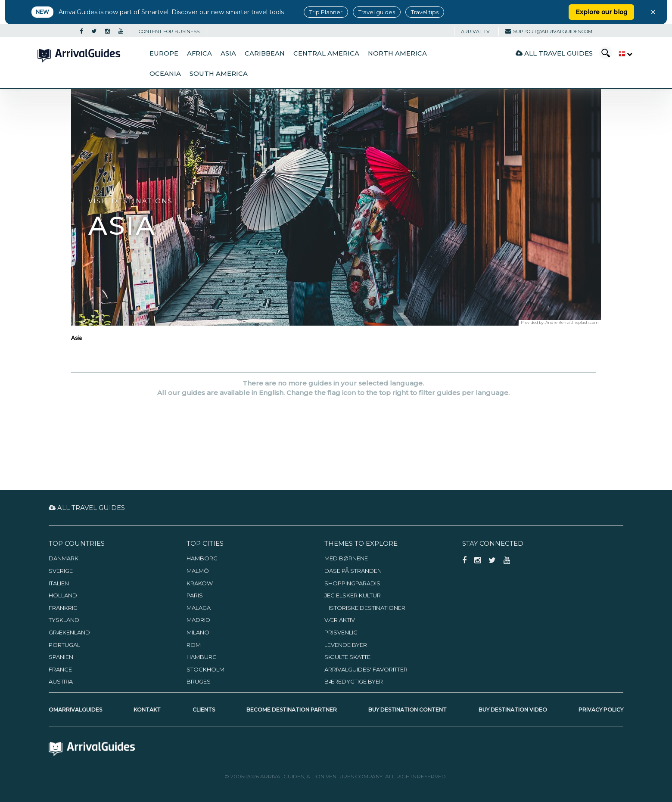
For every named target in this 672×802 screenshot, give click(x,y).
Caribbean (265, 53)
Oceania (165, 74)
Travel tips (425, 12)
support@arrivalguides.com (549, 31)
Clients (204, 710)
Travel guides (377, 12)
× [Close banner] (653, 12)
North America (397, 53)
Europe (164, 53)
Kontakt (147, 710)
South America (219, 74)
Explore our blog (601, 12)
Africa (199, 53)
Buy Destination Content (408, 710)
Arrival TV (475, 31)
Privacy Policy (601, 710)
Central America (326, 53)
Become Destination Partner (292, 710)
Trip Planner (326, 12)
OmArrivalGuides (75, 710)
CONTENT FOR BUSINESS (169, 31)
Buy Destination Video (513, 710)
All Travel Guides (554, 53)
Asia (228, 53)
